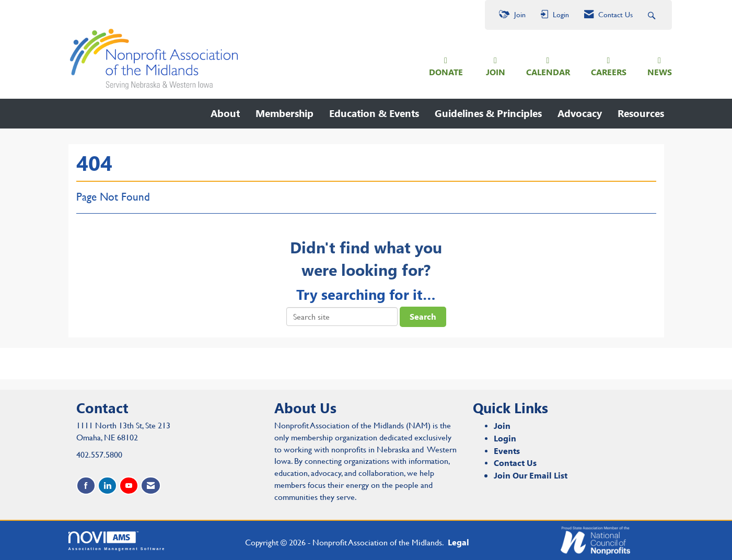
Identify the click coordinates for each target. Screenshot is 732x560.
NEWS (660, 72)
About (225, 113)
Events (507, 451)
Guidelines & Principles (488, 113)
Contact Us (515, 463)
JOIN (496, 72)
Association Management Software (117, 541)
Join (502, 425)
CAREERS (609, 72)
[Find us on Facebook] (86, 486)
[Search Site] (653, 15)
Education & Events (374, 113)
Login (505, 438)
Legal (458, 542)
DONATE (446, 72)
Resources (641, 113)
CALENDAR (548, 72)
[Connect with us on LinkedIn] (107, 486)
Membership (284, 113)
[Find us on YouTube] (129, 486)
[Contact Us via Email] (151, 486)
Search (423, 316)
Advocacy (580, 113)
